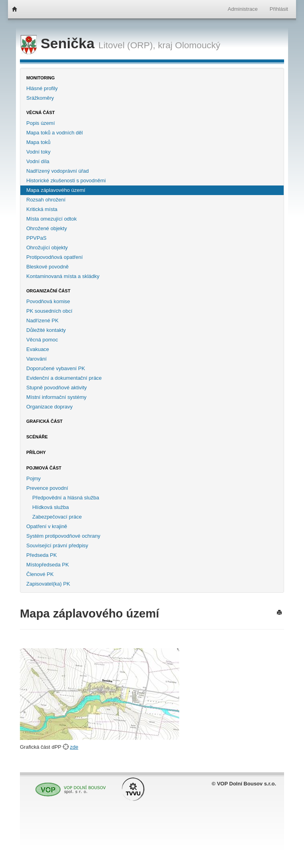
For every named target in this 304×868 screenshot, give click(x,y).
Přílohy (36, 452)
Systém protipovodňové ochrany (63, 536)
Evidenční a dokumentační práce (64, 378)
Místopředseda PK (48, 565)
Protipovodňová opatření (55, 257)
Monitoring (40, 78)
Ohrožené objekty (47, 228)
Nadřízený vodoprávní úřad (58, 171)
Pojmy (33, 478)
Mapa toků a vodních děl (55, 133)
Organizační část (48, 291)
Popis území (41, 123)
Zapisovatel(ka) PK (48, 584)
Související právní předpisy (57, 545)
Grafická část (44, 421)
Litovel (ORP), (127, 45)
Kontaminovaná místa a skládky (63, 276)
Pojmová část (44, 468)
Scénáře (37, 437)
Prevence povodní (47, 488)
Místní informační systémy (56, 397)
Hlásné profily (42, 88)
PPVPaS (36, 238)
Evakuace (38, 349)
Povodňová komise (48, 301)
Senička (60, 43)
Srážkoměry (40, 98)
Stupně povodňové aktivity (57, 388)
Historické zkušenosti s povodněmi (66, 181)
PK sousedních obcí (49, 311)
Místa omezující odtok (51, 219)
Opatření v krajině (47, 526)
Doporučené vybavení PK (56, 368)
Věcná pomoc (42, 340)
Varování (36, 359)
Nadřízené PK (42, 321)
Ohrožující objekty (47, 248)
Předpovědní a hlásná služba (66, 498)
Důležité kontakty (46, 330)
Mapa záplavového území (56, 190)
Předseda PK (42, 555)
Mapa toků (38, 142)
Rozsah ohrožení (46, 200)
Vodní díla (38, 161)
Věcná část (41, 112)
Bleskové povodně (47, 267)
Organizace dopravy (49, 407)
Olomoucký (198, 45)
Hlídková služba (51, 507)
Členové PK (40, 574)
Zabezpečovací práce (57, 517)
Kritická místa (42, 209)
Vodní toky (38, 152)
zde (74, 747)
